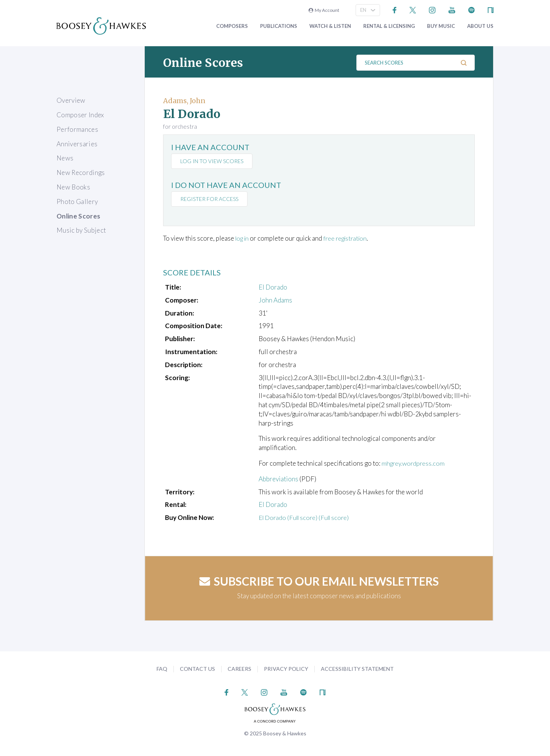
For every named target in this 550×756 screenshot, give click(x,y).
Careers (239, 669)
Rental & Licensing (389, 26)
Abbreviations (278, 479)
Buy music (441, 26)
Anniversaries (77, 144)
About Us (480, 26)
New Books (73, 187)
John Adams (275, 300)
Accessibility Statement (357, 669)
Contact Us (197, 669)
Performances (77, 129)
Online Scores (78, 216)
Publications (279, 26)
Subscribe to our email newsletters (319, 581)
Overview (71, 100)
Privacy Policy (286, 669)
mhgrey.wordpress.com (414, 463)
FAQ (162, 669)
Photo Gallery (77, 202)
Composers (232, 26)
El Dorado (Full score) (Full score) (306, 517)
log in (243, 238)
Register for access (210, 199)
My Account (324, 10)
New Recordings (81, 172)
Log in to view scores (213, 161)
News (65, 158)
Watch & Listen (330, 26)
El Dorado (273, 287)
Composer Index (80, 115)
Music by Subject (81, 230)
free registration (349, 238)
